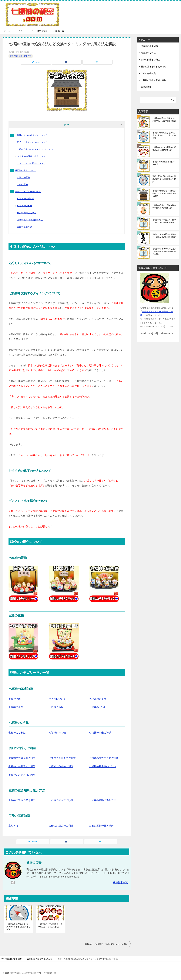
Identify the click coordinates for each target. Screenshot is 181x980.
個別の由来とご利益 (27, 213)
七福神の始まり (98, 699)
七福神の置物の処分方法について (31, 135)
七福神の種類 (56, 707)
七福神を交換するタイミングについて (35, 149)
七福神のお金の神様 (100, 733)
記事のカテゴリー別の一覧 (28, 192)
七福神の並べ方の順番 (61, 800)
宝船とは (13, 826)
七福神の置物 (24, 177)
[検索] (158, 100)
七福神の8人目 (97, 707)
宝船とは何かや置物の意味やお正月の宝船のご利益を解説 (164, 236)
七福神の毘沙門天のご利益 (104, 758)
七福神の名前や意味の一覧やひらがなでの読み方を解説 (164, 221)
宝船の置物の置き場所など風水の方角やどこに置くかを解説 (164, 179)
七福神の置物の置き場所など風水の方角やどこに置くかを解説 (18, 927)
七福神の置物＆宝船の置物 (154, 80)
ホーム (7, 31)
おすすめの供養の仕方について (32, 156)
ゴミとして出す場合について (31, 163)
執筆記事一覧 (120, 883)
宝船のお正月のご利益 (61, 826)
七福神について (57, 699)
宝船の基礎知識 (25, 227)
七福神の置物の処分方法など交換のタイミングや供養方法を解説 (164, 193)
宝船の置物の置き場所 (101, 826)
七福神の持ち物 (57, 733)
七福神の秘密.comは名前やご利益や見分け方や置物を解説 (164, 120)
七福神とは (15, 699)
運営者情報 (42, 31)
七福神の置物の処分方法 (103, 800)
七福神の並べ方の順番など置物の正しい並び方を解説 (50, 925)
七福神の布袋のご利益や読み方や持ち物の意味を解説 (164, 207)
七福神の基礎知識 (26, 199)
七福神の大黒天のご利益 (22, 758)
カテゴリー (21, 31)
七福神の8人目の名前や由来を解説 (164, 163)
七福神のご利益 (25, 206)
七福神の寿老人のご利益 (22, 775)
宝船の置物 (23, 184)
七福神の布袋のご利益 (61, 766)
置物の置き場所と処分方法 (21, 56)
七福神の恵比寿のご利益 (62, 758)
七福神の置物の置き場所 (22, 800)
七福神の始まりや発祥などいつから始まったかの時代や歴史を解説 (164, 252)
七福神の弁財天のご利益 (22, 766)
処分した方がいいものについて (32, 142)
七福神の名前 (16, 707)
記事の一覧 (59, 31)
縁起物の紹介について (26, 170)
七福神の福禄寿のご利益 (103, 766)
